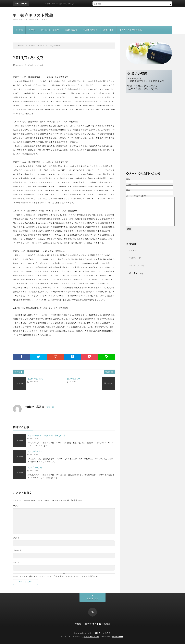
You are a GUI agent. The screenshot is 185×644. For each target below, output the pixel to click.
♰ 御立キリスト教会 (33, 15)
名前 (16, 538)
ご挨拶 (32, 30)
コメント (17, 506)
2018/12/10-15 (35, 467)
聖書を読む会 (71, 30)
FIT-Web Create (91, 636)
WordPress (118, 636)
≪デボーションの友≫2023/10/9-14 (46, 435)
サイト (16, 562)
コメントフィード (137, 265)
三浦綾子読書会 (90, 30)
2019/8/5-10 (73, 379)
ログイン (133, 250)
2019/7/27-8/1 (35, 379)
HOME (19, 30)
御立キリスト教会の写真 (131, 30)
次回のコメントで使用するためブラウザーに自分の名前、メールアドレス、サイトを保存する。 (56, 576)
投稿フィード (135, 258)
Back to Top (92, 598)
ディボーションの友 (50, 30)
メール (17, 550)
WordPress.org (136, 273)
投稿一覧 (50, 407)
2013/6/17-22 (35, 451)
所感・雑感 (108, 30)
